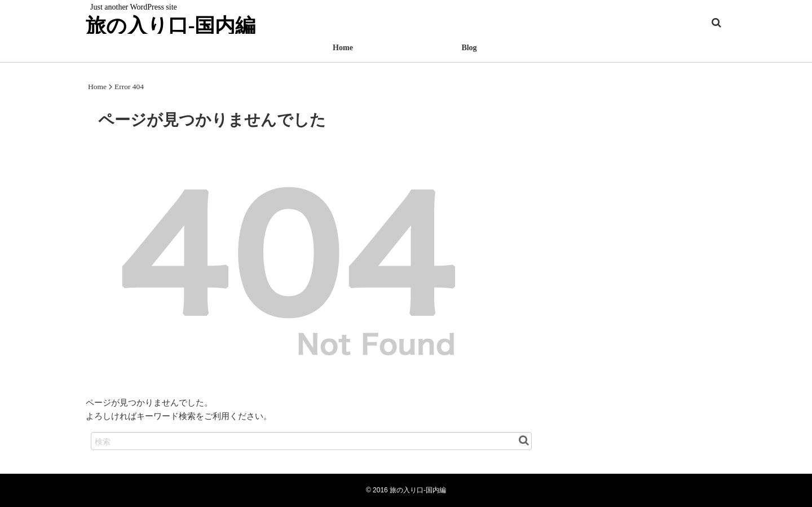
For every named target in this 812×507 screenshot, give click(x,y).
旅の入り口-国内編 (171, 25)
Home (343, 48)
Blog (469, 48)
